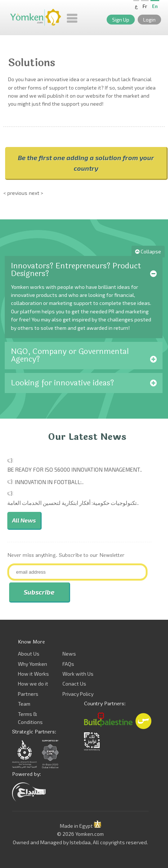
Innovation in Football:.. (49, 482)
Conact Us (74, 684)
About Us (29, 654)
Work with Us (78, 674)
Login (149, 20)
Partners (28, 694)
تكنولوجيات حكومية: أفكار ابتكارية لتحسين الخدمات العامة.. (73, 503)
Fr (145, 6)
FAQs (68, 664)
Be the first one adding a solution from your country (86, 163)
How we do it (33, 684)
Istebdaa (80, 842)
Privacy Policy (78, 694)
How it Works (33, 674)
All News (24, 520)
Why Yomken (33, 664)
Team (24, 704)
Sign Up (121, 20)
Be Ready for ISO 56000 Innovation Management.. (75, 469)
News (69, 654)
